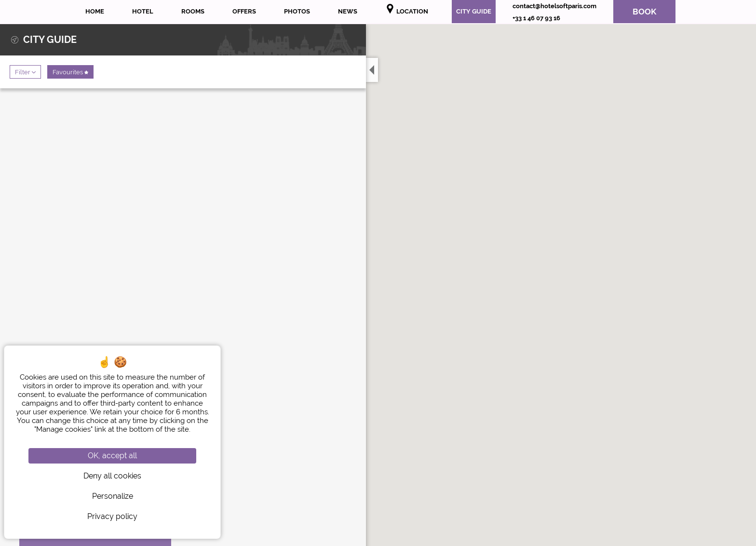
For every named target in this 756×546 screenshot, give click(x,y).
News (348, 11)
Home (95, 11)
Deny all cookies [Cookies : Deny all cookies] (112, 476)
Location (407, 9)
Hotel (143, 11)
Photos (297, 11)
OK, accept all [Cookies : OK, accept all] (112, 456)
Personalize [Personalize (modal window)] (113, 496)
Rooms (193, 11)
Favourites (70, 72)
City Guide (474, 11)
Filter (25, 72)
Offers (244, 11)
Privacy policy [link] (112, 516)
